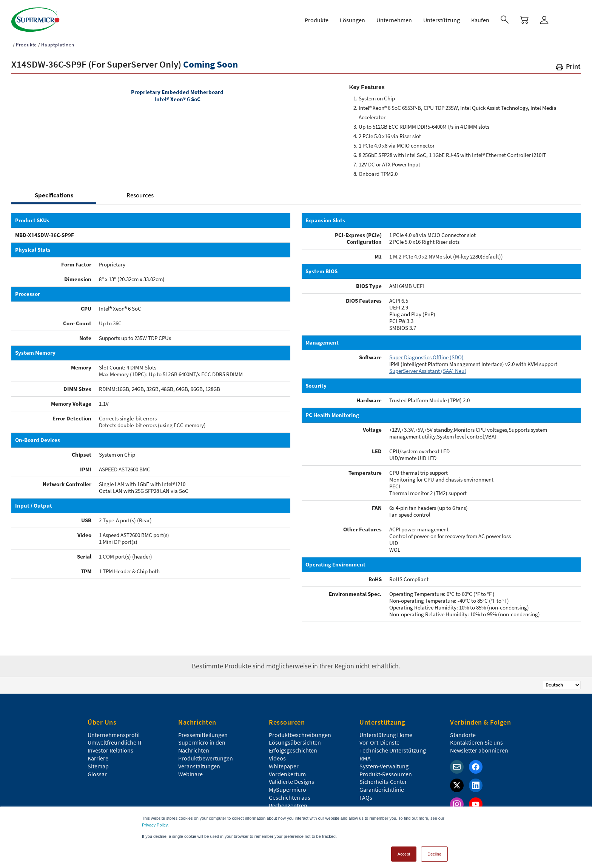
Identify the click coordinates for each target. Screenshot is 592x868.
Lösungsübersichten (295, 741)
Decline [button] (434, 851)
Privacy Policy (155, 822)
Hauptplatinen (58, 43)
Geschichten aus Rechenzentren (290, 800)
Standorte (463, 733)
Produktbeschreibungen (300, 733)
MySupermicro (288, 788)
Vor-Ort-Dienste (379, 741)
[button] (568, 66)
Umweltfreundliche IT (115, 741)
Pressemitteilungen (203, 733)
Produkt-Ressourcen (386, 773)
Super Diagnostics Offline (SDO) (426, 356)
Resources (140, 194)
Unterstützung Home (386, 733)
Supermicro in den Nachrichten (202, 745)
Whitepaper (284, 765)
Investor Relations (110, 749)
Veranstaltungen (199, 765)
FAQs (366, 796)
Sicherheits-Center (383, 780)
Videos (277, 757)
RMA (365, 757)
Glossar (97, 773)
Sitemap (98, 765)
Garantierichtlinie (382, 788)
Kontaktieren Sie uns (476, 741)
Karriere (98, 757)
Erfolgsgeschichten (293, 749)
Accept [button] (404, 851)
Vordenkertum (287, 773)
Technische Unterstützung (393, 749)
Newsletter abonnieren (479, 749)
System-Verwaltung (384, 765)
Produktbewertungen (206, 757)
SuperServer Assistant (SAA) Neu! (428, 369)
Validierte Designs (291, 780)
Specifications (54, 194)
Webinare (190, 773)
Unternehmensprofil (114, 733)
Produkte (26, 43)
